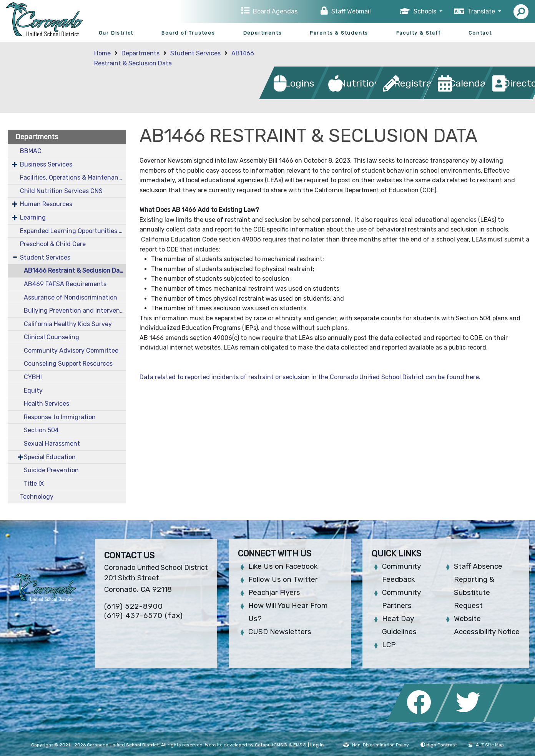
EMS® (300, 745)
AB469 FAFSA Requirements (65, 284)
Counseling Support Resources (68, 364)
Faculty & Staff (419, 33)
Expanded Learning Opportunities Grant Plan (73, 231)
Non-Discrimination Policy (376, 745)
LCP (389, 645)
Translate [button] (482, 11)
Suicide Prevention (51, 470)
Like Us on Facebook (283, 566)
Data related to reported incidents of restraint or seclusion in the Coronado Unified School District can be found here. (310, 377)
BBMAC (31, 151)
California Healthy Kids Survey (68, 324)
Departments (263, 33)
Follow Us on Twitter (283, 579)
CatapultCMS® (271, 745)
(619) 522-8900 (134, 606)
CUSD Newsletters (280, 632)
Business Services (46, 164)
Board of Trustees (188, 33)
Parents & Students (339, 33)
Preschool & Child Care (53, 244)
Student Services (195, 53)
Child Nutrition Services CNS (61, 191)
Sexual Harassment (52, 444)
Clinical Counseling (52, 337)
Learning (33, 217)
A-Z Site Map (486, 745)
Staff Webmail (351, 11)
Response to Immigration (60, 417)
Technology (37, 497)
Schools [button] (426, 11)
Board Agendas (275, 11)
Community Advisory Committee (71, 351)
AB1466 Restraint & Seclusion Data (75, 271)
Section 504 (41, 430)
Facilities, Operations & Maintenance (73, 177)
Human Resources (46, 204)
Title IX (34, 484)
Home (102, 53)
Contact (480, 33)
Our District (116, 33)
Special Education (50, 457)
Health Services (47, 404)
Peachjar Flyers (274, 592)
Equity (33, 390)
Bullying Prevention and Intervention (75, 311)
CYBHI (33, 377)
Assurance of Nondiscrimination (71, 297)
